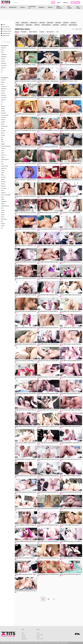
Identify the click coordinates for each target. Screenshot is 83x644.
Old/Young (3, 117)
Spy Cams (3, 177)
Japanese (3, 193)
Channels (41, 7)
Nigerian (3, 106)
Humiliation (3, 63)
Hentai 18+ (3, 155)
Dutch (2, 164)
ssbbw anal (42, 23)
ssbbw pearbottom (46, 25)
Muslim (3, 133)
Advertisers (24, 639)
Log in (59, 3)
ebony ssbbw (29, 25)
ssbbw (17, 23)
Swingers (3, 224)
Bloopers (3, 120)
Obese (2, 213)
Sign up (65, 3)
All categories (5, 46)
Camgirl (3, 204)
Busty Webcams (59, 7)
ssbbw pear (58, 23)
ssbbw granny (25, 23)
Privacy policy (40, 635)
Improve (24, 637)
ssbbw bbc (66, 23)
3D (2, 72)
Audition (3, 215)
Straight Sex (4, 202)
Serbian (3, 50)
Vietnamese (4, 54)
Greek (2, 52)
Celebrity (3, 122)
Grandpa (3, 111)
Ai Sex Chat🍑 (32, 7)
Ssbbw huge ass (20, 25)
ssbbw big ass (34, 23)
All (73, 29)
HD (77, 29)
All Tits (3, 7)
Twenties (3, 68)
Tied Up (3, 210)
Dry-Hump (3, 131)
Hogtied (3, 61)
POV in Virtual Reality (6, 195)
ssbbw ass (73, 23)
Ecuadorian (3, 48)
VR (80, 29)
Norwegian (3, 113)
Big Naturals (13, 7)
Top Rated (23, 32)
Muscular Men (4, 126)
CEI (2, 70)
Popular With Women (6, 146)
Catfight (3, 179)
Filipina (3, 199)
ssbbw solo (64, 25)
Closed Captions (5, 115)
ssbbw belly (56, 25)
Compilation (4, 188)
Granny (2, 175)
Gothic (2, 129)
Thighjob (3, 144)
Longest (42, 32)
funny (2, 162)
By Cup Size (50, 32)
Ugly (2, 137)
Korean (3, 190)
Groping (3, 109)
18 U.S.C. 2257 (40, 639)
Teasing (3, 171)
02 (48, 599)
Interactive (3, 186)
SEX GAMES (70, 7)
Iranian (2, 153)
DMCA (38, 637)
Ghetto (2, 197)
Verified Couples (5, 160)
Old (2, 228)
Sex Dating (78, 7)
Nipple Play (4, 168)
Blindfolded (4, 219)
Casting (3, 184)
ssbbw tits (37, 25)
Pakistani (3, 148)
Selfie (2, 208)
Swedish (3, 59)
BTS (2, 221)
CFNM (2, 151)
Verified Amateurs (5, 206)
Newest (17, 32)
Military (3, 124)
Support (23, 635)
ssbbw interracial (73, 25)
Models (50, 7)
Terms (38, 633)
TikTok (2, 173)
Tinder (2, 142)
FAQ (23, 633)
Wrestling (3, 182)
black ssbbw (50, 23)
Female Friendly (5, 166)
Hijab (2, 140)
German (3, 226)
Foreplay (3, 135)
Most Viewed (33, 32)
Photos (23, 7)
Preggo (3, 157)
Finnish (3, 217)
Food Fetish (4, 66)
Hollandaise (4, 57)
